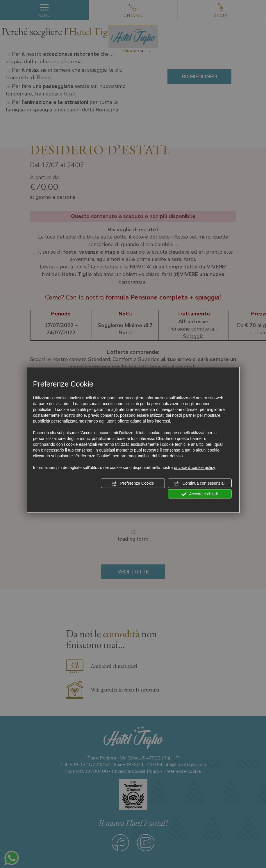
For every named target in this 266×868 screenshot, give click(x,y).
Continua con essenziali (200, 483)
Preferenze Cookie (133, 483)
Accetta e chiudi (200, 494)
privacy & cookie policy (194, 468)
